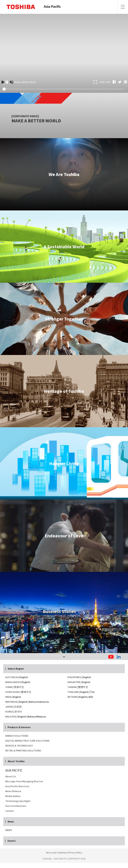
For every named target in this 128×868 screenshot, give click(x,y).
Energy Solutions (17, 736)
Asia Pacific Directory (17, 786)
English (24, 677)
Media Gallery (13, 796)
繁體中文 (83, 687)
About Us (11, 776)
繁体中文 (26, 692)
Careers (10, 811)
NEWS (9, 830)
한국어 (18, 712)
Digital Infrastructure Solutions (27, 741)
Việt (91, 697)
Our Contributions (16, 806)
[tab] (64, 657)
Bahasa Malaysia (37, 716)
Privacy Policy (75, 853)
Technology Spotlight (18, 801)
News (11, 822)
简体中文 (19, 687)
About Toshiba (16, 761)
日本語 (18, 707)
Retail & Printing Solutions (23, 750)
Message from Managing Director (24, 781)
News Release (13, 791)
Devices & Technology (19, 746)
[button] (64, 657)
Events (12, 841)
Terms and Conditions (57, 853)
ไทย (92, 692)
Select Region (16, 669)
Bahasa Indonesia (39, 702)
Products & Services (19, 727)
